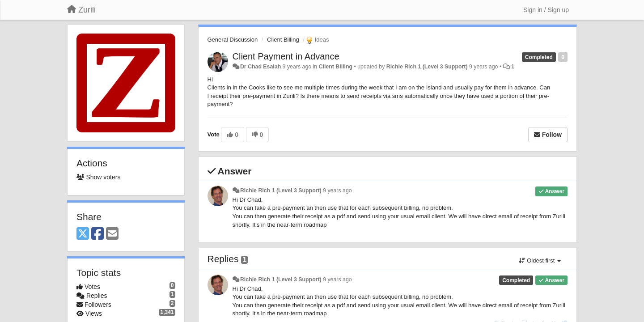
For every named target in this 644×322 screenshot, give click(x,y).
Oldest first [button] (540, 261)
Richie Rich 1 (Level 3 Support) (427, 67)
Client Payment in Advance (286, 56)
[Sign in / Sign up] (546, 10)
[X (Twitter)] (83, 234)
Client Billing (283, 40)
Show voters (98, 177)
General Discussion (233, 40)
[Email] (112, 234)
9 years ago (337, 191)
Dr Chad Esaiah (261, 67)
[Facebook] (97, 234)
